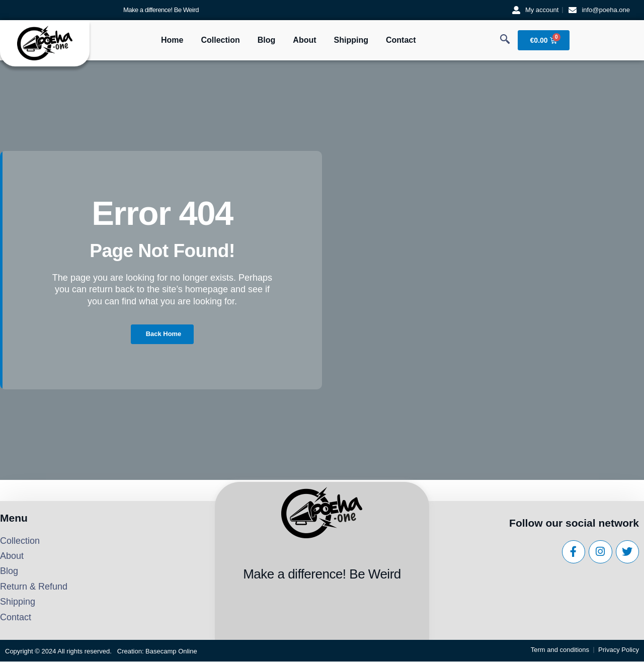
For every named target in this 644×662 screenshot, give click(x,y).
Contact (401, 40)
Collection (220, 40)
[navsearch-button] (505, 40)
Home (172, 40)
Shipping (351, 40)
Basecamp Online (171, 652)
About (304, 40)
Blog (267, 40)
